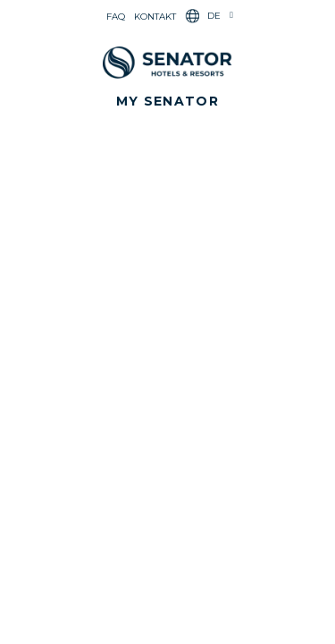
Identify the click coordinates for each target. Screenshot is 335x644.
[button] (167, 101)
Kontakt (155, 17)
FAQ (116, 17)
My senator (167, 101)
